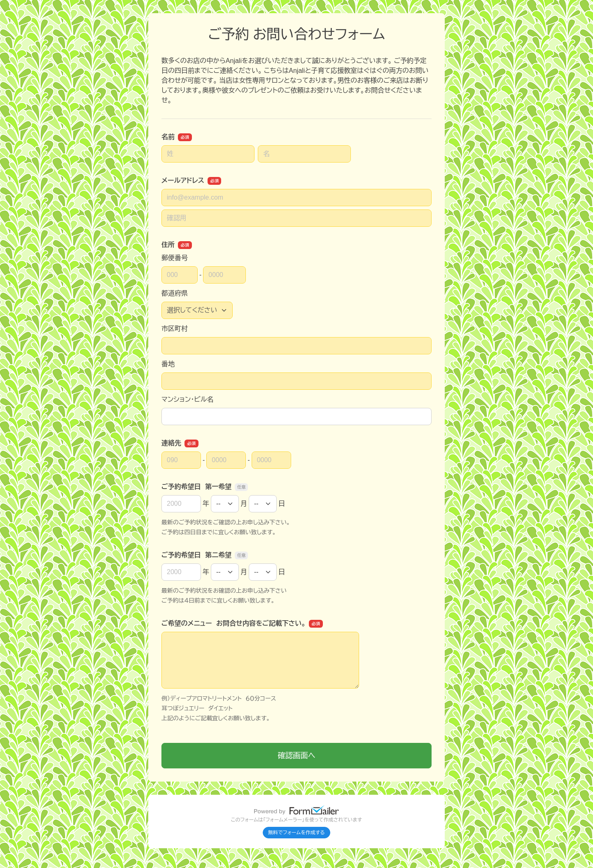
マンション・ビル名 (187, 399)
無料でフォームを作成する (296, 833)
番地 (168, 364)
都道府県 (175, 293)
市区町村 (175, 329)
